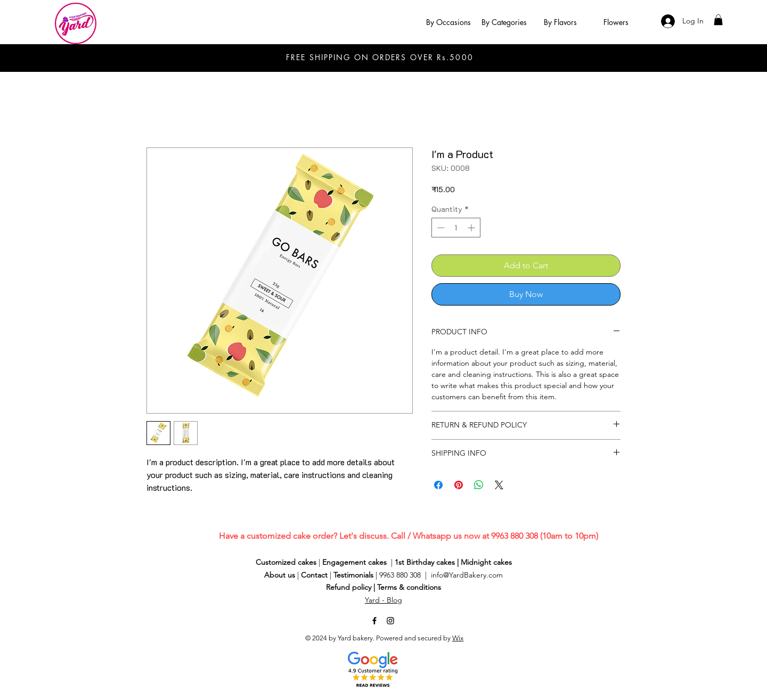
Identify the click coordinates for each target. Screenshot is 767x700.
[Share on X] (499, 485)
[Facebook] (374, 621)
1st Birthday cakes (425, 562)
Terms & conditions (409, 587)
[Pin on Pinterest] (459, 485)
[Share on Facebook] (438, 485)
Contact (314, 575)
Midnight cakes (486, 562)
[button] (448, 22)
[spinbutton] (456, 228)
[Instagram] (390, 621)
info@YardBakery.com (467, 575)
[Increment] (472, 228)
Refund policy (349, 587)
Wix (458, 638)
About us (280, 575)
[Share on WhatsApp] (479, 485)
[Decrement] (440, 228)
